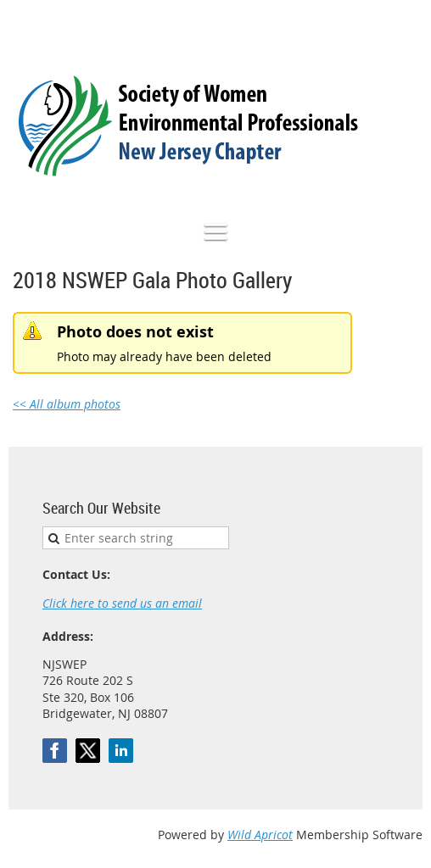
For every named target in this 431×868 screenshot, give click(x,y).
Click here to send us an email (122, 603)
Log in (406, 25)
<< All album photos (67, 404)
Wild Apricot (260, 835)
